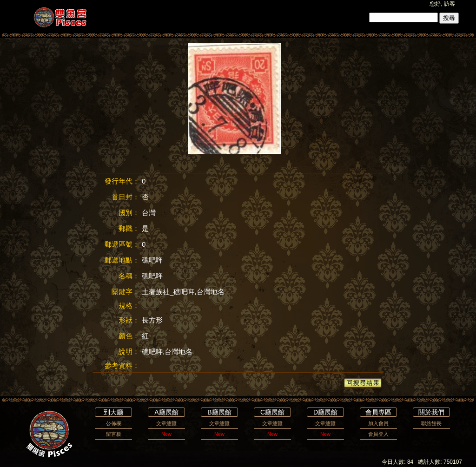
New (166, 434)
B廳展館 (219, 412)
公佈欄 (114, 423)
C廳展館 (272, 412)
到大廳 (113, 412)
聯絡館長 (431, 423)
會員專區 (378, 412)
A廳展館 (166, 412)
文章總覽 (166, 423)
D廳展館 (325, 412)
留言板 (114, 434)
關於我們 (431, 412)
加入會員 (378, 423)
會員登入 (378, 434)
